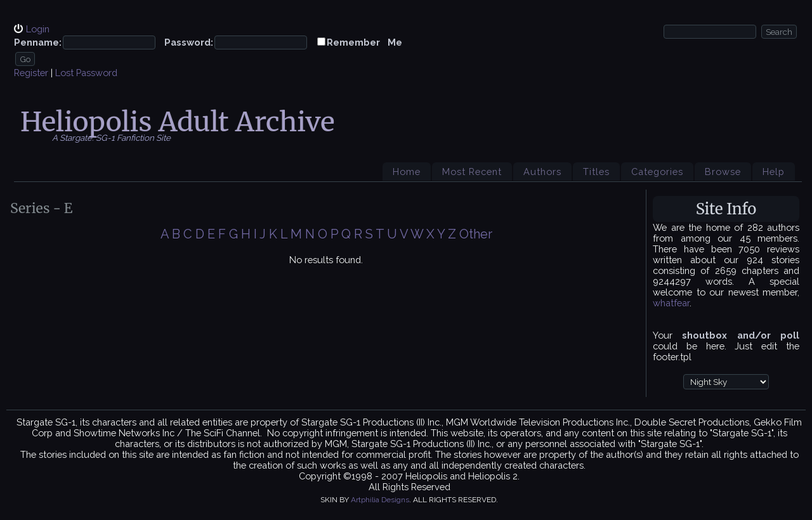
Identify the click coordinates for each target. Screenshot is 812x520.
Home (407, 172)
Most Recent (472, 172)
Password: (189, 42)
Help (774, 172)
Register (31, 73)
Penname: (38, 42)
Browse (723, 172)
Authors (542, 172)
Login (38, 29)
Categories (657, 172)
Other (476, 234)
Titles (596, 172)
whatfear (671, 303)
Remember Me (364, 42)
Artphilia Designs (380, 500)
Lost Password (86, 73)
